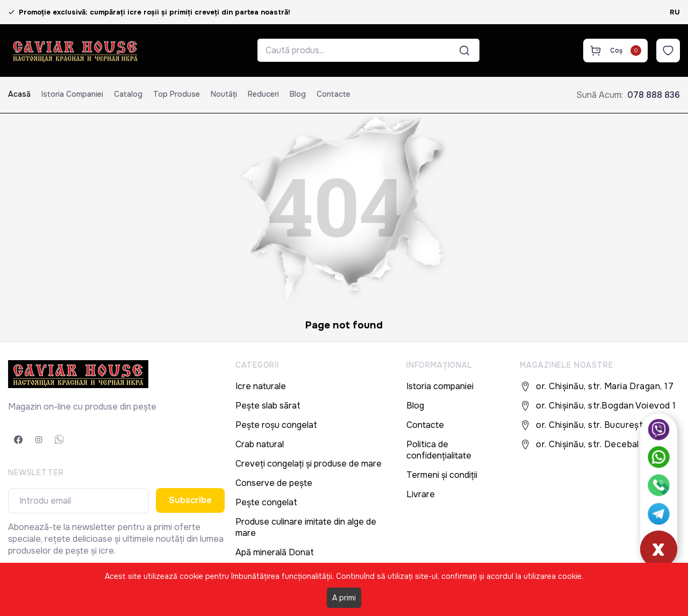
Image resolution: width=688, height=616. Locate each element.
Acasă (19, 94)
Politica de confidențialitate (439, 450)
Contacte (334, 94)
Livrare (421, 494)
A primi (344, 598)
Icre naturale (261, 386)
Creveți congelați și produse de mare (309, 464)
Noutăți (224, 94)
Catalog (128, 94)
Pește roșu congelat (276, 425)
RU (675, 12)
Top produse (177, 94)
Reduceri (263, 94)
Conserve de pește (274, 483)
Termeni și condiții (442, 475)
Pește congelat (266, 502)
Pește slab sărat (268, 406)
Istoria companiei (72, 94)
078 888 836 (654, 95)
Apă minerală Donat (275, 552)
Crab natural (260, 444)
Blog (298, 94)
